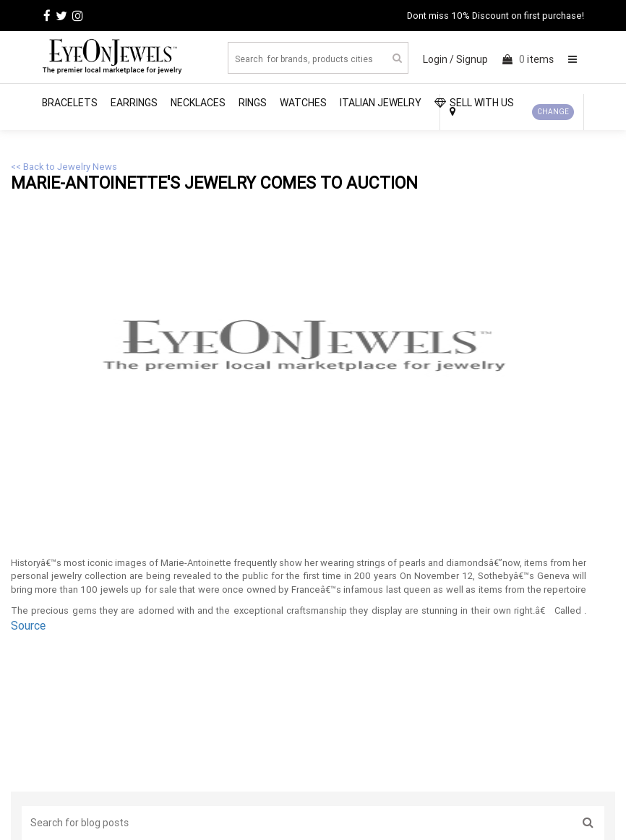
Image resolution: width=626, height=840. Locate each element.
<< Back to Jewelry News (64, 167)
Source (28, 625)
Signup (472, 59)
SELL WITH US (474, 103)
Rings (253, 103)
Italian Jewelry (381, 103)
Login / (438, 59)
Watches (303, 103)
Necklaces (198, 103)
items (528, 59)
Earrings (134, 103)
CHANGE (553, 112)
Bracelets (70, 103)
